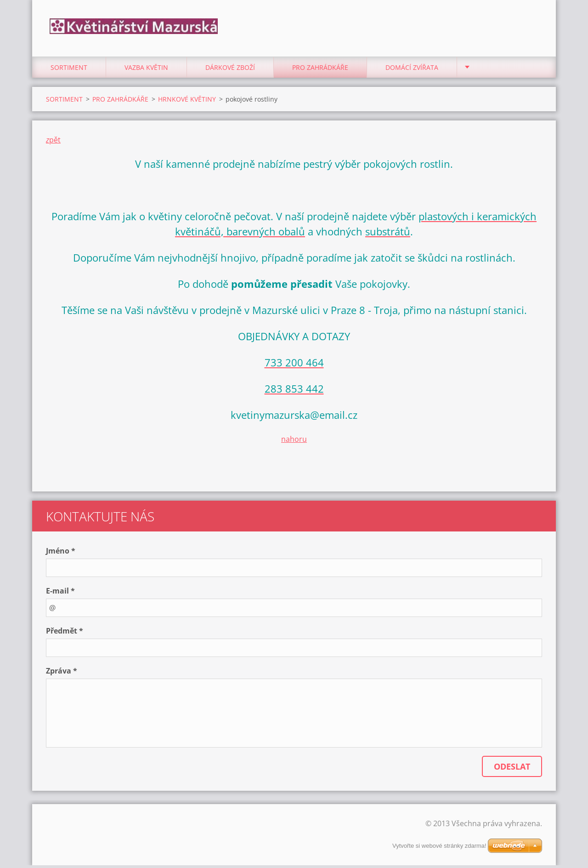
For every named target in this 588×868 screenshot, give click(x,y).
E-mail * (60, 594)
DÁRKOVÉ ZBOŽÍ (230, 70)
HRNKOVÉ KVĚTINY (187, 101)
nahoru (294, 441)
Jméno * (61, 554)
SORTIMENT (69, 70)
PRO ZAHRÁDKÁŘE (320, 70)
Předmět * (65, 634)
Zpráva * (62, 674)
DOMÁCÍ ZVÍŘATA (412, 70)
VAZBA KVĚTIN (146, 70)
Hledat (532, 27)
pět (55, 142)
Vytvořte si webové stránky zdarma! (439, 848)
